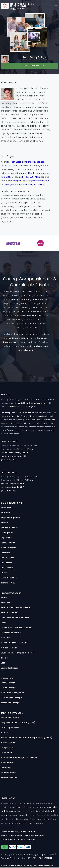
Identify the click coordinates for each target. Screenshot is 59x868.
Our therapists (19, 311)
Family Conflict (8, 543)
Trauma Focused (9, 778)
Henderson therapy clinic (20, 338)
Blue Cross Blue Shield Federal (15, 618)
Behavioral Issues (9, 528)
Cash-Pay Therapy (10, 832)
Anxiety (4, 523)
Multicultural (7, 763)
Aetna (4, 598)
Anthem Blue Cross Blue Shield (15, 608)
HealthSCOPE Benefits (11, 633)
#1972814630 (47, 858)
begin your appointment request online (24, 184)
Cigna (4, 623)
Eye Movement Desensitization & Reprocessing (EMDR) (27, 738)
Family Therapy (8, 683)
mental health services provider (32, 403)
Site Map (31, 840)
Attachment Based (10, 717)
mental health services (35, 416)
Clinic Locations (29, 832)
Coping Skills (7, 533)
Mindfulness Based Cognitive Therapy (19, 758)
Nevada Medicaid (9, 648)
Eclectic (5, 733)
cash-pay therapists (11, 416)
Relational (6, 768)
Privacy (21, 840)
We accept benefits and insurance (17, 413)
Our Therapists (8, 840)
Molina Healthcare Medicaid (14, 643)
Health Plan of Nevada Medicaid (16, 628)
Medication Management (13, 693)
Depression (6, 538)
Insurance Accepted (34, 836)
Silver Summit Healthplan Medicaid (17, 653)
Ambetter (6, 603)
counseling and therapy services (29, 162)
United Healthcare (10, 668)
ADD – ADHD (7, 508)
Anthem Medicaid (9, 613)
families (37, 346)
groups (45, 346)
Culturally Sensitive (10, 727)
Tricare (4, 658)
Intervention (7, 753)
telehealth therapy (36, 316)
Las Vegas (30, 407)
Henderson (15, 407)
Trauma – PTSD (8, 583)
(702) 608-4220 (9, 460)
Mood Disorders (9, 548)
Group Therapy (8, 688)
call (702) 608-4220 (30, 177)
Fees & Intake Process (12, 836)
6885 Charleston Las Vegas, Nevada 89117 (13, 485)
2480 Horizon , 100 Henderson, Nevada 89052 (15, 455)
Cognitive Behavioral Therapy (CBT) (18, 722)
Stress (4, 573)
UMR (3, 663)
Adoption (5, 513)
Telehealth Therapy (10, 703)
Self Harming (7, 568)
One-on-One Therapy (11, 698)
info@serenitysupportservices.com (31, 181)
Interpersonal (7, 748)
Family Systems (8, 743)
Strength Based (8, 773)
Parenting (6, 553)
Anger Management (10, 518)
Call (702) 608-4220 (34, 66)
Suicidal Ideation (9, 578)
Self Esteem (6, 563)
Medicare (5, 638)
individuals (28, 350)
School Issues (7, 558)
